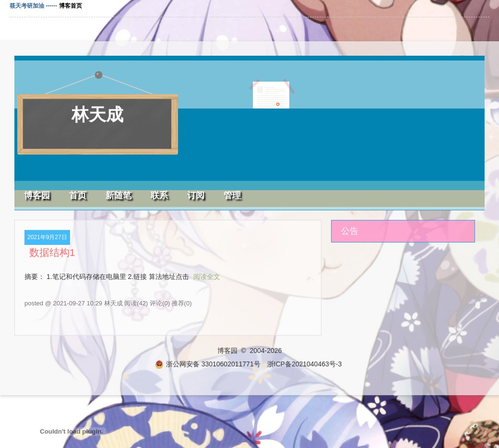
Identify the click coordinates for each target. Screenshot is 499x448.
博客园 (37, 195)
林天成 (97, 115)
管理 (232, 195)
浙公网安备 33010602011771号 (208, 364)
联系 (159, 195)
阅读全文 (207, 277)
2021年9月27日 (47, 237)
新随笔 (119, 195)
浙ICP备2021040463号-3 (305, 364)
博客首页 (71, 6)
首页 (78, 195)
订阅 (196, 195)
